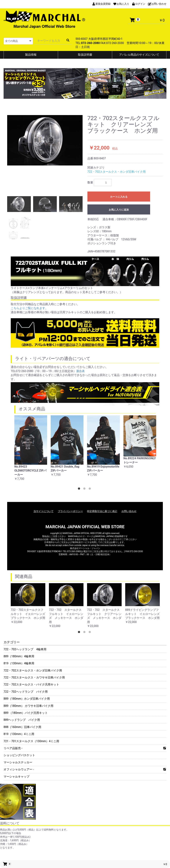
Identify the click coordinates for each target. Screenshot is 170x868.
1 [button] (80, 489)
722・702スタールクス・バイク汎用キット (31, 684)
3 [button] (90, 489)
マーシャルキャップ (16, 777)
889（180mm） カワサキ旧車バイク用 (28, 706)
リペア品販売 (13, 748)
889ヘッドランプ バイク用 (22, 720)
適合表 (80, 371)
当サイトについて (44, 511)
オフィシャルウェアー (19, 769)
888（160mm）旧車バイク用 (22, 727)
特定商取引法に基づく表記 (102, 511)
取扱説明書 (85, 55)
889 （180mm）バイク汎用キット (26, 713)
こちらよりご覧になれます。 (29, 308)
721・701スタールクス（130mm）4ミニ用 (31, 741)
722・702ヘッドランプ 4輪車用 (25, 649)
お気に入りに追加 (119, 210)
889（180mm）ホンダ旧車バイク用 (27, 699)
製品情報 (31, 55)
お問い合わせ (129, 511)
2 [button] (85, 489)
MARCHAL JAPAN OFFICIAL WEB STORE (85, 527)
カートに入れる (119, 197)
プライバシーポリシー (70, 511)
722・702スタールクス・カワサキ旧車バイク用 (34, 677)
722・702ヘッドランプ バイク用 (26, 692)
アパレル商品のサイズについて (139, 55)
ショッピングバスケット (19, 755)
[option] (45, 140)
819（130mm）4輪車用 (19, 663)
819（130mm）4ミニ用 (19, 734)
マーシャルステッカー (18, 762)
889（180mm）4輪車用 (19, 656)
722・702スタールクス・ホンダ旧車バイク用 (33, 670)
